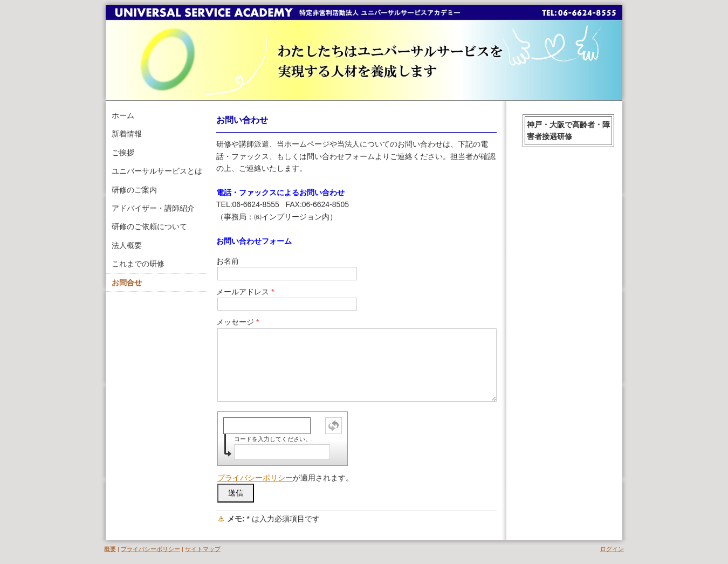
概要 (110, 549)
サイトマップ (203, 549)
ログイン (612, 549)
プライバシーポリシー (255, 478)
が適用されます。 (285, 478)
